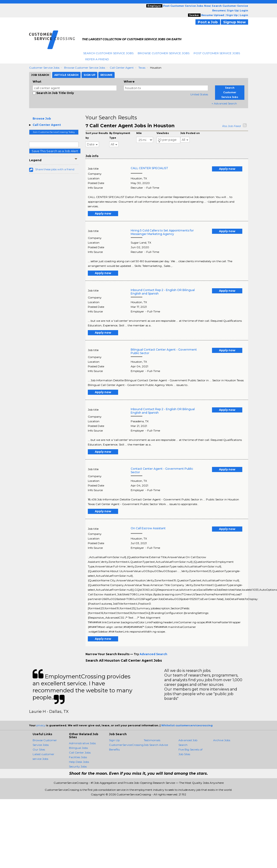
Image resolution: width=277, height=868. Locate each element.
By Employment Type (120, 136)
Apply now (227, 169)
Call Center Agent (122, 68)
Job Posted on (190, 133)
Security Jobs (78, 766)
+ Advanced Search (224, 103)
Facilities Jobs (78, 757)
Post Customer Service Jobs (217, 53)
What (37, 82)
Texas (142, 68)
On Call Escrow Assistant (148, 528)
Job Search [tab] (40, 75)
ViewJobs (163, 133)
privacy (41, 725)
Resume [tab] (106, 75)
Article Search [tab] (66, 75)
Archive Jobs (222, 740)
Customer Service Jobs (44, 68)
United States (199, 94)
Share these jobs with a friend (55, 169)
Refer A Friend (97, 59)
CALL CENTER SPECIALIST (149, 168)
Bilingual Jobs (78, 748)
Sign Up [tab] (89, 75)
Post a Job (208, 22)
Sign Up (114, 740)
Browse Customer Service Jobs (164, 53)
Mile (139, 133)
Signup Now (234, 22)
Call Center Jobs (80, 752)
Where (129, 82)
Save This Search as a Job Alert (55, 151)
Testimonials (152, 740)
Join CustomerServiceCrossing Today (54, 132)
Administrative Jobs (82, 743)
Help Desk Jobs (79, 762)
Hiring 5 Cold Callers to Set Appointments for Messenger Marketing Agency (162, 232)
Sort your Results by (97, 136)
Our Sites (39, 749)
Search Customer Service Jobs (108, 53)
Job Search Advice (156, 745)
